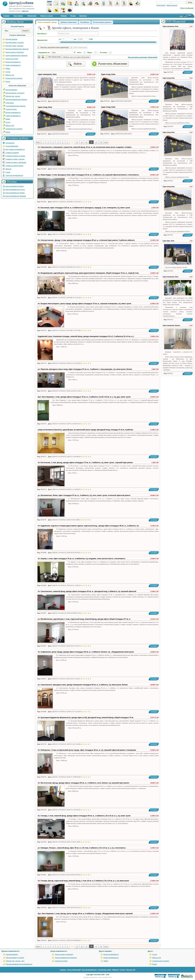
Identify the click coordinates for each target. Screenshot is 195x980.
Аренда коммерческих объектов (16, 55)
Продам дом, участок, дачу (15, 961)
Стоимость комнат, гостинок (15, 156)
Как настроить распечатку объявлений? (143, 57)
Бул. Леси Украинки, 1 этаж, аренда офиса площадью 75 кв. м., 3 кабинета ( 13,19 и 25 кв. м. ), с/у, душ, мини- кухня (84, 397)
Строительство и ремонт (14, 78)
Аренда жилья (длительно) (15, 52)
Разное (8, 82)
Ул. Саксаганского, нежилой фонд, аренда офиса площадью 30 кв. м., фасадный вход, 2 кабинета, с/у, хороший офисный (87, 591)
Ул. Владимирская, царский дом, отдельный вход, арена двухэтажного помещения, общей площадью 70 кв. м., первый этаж (88, 273)
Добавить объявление (69, 22)
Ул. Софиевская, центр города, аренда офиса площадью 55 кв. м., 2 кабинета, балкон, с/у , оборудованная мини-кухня (86, 652)
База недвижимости (89, 970)
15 (87, 142)
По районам (85, 22)
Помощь (64, 16)
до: (75, 39)
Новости (8, 169)
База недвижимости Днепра (15, 193)
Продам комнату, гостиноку (15, 93)
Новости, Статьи (47, 16)
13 (77, 142)
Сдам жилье (10, 103)
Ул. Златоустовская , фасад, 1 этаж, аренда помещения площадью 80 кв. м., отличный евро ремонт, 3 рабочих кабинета (86, 240)
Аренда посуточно (12, 59)
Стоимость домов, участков (15, 159)
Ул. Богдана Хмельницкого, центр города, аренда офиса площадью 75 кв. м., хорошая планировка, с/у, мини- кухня (84, 304)
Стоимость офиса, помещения (16, 162)
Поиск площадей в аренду (47, 22)
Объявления (32, 16)
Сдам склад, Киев (108, 74)
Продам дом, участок (13, 96)
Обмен (8, 68)
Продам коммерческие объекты (16, 99)
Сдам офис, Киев (168, 241)
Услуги (8, 72)
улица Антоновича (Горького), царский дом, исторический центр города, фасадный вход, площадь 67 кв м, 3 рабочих (85, 430)
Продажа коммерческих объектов (17, 49)
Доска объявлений (12, 146)
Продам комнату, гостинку (15, 958)
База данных (18, 16)
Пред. (38, 142)
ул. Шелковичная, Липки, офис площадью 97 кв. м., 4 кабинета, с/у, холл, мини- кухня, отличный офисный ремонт (84, 495)
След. (106, 142)
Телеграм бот (10, 143)
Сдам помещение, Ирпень (171, 325)
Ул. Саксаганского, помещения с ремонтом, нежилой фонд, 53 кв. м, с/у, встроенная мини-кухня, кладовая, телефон (85, 147)
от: (60, 39)
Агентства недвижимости (14, 175)
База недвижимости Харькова (16, 196)
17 (96, 142)
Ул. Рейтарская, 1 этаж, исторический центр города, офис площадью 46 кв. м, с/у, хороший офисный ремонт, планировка (87, 750)
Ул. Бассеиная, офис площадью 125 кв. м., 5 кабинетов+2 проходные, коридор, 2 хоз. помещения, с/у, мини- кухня (84, 208)
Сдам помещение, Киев (47, 74)
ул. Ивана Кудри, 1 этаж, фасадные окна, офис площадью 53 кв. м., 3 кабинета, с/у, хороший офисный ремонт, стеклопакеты (88, 175)
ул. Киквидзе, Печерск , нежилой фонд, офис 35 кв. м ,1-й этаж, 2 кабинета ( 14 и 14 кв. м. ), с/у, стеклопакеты (82, 848)
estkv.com (25, 11)
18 (101, 142)
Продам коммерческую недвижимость (19, 964)
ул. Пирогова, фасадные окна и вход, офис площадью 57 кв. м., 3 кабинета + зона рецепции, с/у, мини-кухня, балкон (85, 369)
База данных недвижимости (15, 149)
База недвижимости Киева (14, 186)
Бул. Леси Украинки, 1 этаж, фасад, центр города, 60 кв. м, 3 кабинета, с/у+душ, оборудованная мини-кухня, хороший (85, 914)
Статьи (8, 172)
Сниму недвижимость (13, 65)
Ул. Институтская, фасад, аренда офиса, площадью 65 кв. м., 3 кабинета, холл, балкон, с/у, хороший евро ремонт (84, 783)
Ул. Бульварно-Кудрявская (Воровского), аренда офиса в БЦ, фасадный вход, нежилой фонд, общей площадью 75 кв (86, 718)
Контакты (83, 16)
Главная (6, 16)
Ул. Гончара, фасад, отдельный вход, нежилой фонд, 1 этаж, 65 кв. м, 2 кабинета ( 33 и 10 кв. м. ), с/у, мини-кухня (83, 881)
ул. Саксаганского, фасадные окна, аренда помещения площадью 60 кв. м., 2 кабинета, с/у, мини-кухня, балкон (83, 685)
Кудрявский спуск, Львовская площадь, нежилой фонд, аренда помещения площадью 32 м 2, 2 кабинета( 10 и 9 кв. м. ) (86, 336)
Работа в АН (10, 75)
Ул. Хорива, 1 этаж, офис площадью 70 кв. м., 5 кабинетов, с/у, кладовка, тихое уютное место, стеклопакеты (82, 559)
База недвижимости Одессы (15, 189)
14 (82, 142)
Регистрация (161, 5)
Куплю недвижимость (13, 62)
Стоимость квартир (12, 153)
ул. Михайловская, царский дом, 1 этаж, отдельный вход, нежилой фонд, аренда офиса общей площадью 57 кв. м (84, 619)
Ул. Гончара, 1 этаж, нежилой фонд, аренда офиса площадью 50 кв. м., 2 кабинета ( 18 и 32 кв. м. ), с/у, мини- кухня (84, 816)
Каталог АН (131, 970)
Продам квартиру (11, 90)
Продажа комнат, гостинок (15, 42)
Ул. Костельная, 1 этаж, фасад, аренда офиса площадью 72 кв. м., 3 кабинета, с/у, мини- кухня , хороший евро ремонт (85, 463)
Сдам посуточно (11, 109)
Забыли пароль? (172, 5)
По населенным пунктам (102, 22)
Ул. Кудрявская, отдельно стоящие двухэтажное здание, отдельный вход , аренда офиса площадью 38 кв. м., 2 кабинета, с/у (88, 526)
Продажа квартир (11, 39)
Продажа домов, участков (14, 46)
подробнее (154, 101)
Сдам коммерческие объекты (15, 106)
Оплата (73, 16)
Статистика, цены (104, 970)
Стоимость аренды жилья (14, 166)
